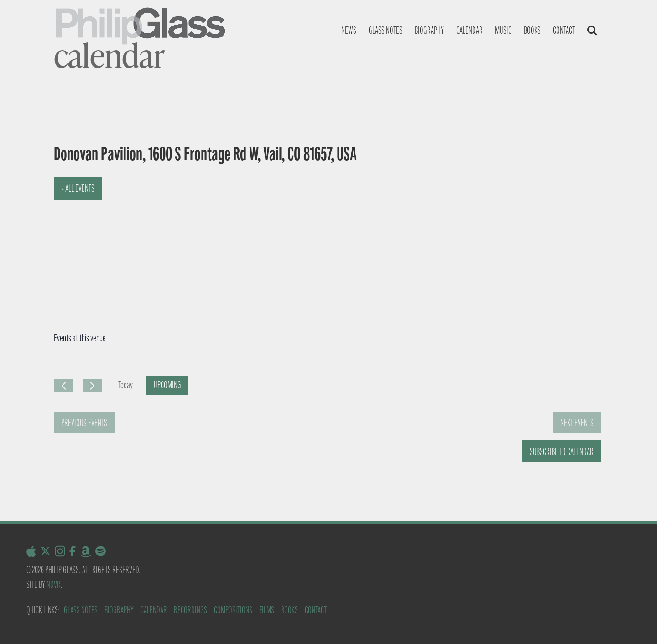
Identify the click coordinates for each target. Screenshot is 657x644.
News (349, 30)
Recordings (190, 610)
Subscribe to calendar (562, 452)
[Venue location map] (179, 246)
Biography (429, 30)
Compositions (233, 610)
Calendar (469, 30)
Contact (564, 30)
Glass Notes (81, 610)
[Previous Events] (64, 386)
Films (267, 610)
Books (532, 30)
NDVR (54, 584)
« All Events (78, 188)
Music (503, 30)
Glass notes (386, 30)
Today (125, 385)
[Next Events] (92, 386)
